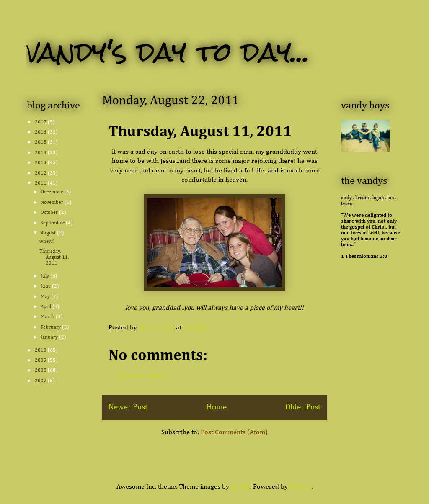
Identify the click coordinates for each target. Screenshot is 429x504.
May (46, 297)
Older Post (303, 407)
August (49, 233)
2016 (41, 132)
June (46, 286)
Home (217, 407)
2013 (41, 163)
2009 (41, 360)
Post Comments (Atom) (234, 432)
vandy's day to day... (168, 52)
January (50, 337)
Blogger (301, 487)
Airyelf (240, 487)
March (48, 317)
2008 (41, 370)
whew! (47, 242)
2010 (41, 350)
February (51, 327)
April (47, 307)
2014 (41, 153)
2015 (41, 142)
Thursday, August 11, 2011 (54, 258)
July (45, 276)
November (53, 203)
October (50, 213)
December (52, 192)
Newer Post (128, 407)
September (53, 223)
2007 (41, 381)
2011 (41, 183)
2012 (41, 173)
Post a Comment (142, 376)
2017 (41, 122)
